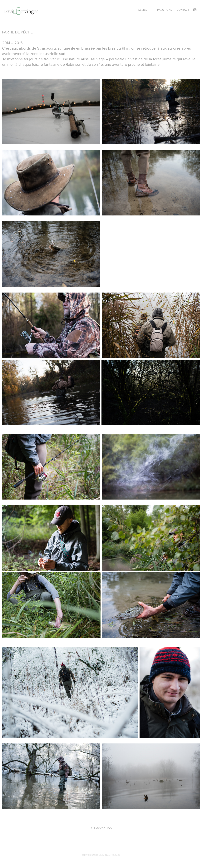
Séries (143, 10)
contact (183, 10)
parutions (165, 10)
